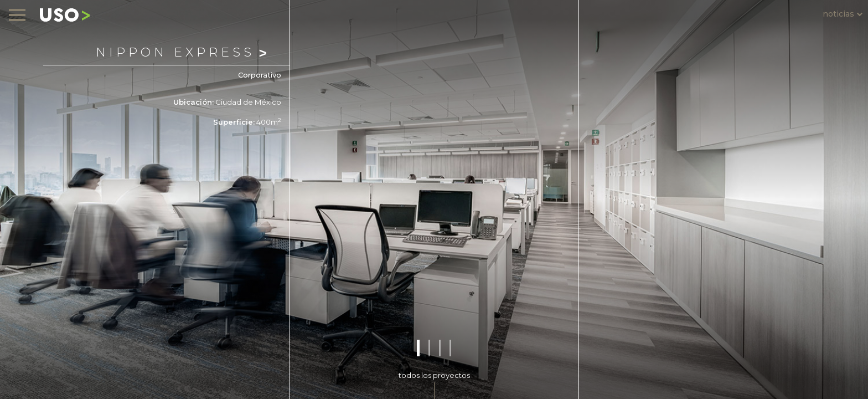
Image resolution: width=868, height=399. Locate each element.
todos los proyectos (434, 375)
